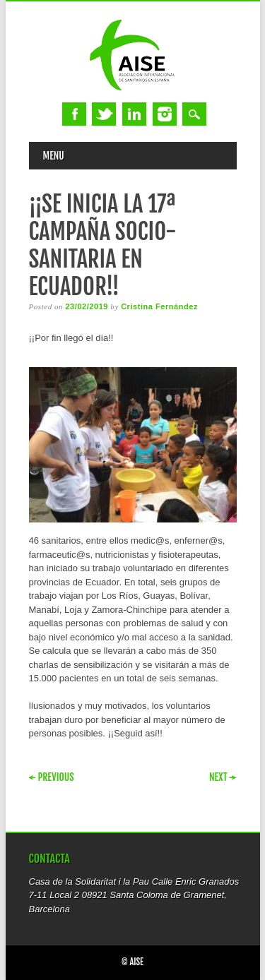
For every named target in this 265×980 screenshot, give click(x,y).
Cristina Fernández (159, 306)
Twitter (104, 114)
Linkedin (134, 114)
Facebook (74, 114)
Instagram (165, 114)
